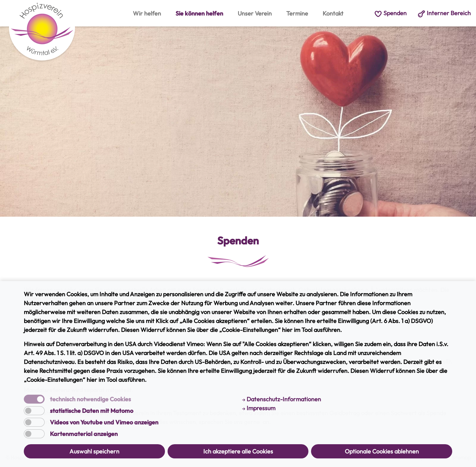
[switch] (34, 411)
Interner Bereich (444, 13)
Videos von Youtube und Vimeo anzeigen (104, 422)
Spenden (390, 13)
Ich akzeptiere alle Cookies (238, 451)
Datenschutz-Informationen (281, 399)
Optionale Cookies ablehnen (382, 451)
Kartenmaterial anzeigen (84, 434)
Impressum (259, 408)
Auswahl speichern (94, 451)
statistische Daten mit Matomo (92, 411)
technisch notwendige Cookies (90, 399)
